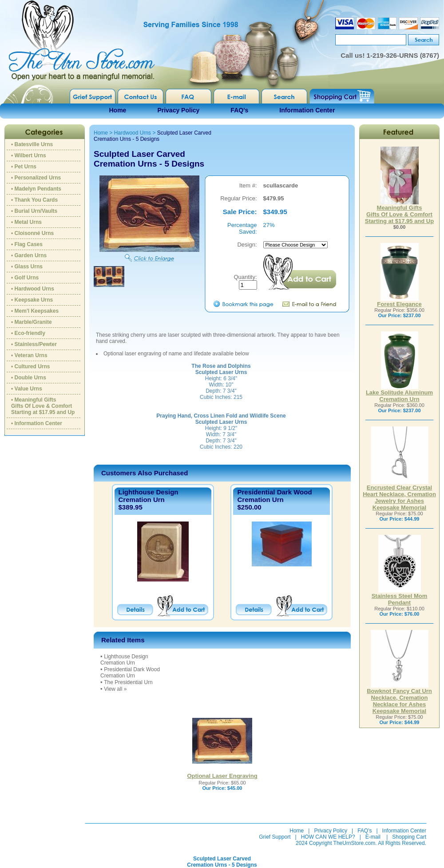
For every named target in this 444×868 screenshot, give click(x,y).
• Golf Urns (25, 278)
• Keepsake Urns (32, 300)
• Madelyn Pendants (36, 189)
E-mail (373, 837)
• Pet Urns (24, 167)
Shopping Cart (409, 837)
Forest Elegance (399, 301)
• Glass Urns (27, 267)
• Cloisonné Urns (32, 233)
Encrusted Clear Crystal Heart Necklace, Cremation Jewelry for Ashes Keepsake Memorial (399, 495)
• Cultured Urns (31, 366)
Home (118, 110)
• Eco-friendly (28, 333)
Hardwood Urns (133, 133)
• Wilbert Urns (29, 155)
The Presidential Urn (128, 682)
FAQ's (239, 110)
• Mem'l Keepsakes (35, 311)
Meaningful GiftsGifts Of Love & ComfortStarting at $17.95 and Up (399, 212)
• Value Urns (27, 389)
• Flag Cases (27, 244)
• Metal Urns (26, 222)
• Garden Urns (29, 255)
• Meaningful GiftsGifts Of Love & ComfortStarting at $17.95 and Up (43, 406)
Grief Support (275, 837)
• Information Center (37, 423)
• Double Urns (29, 378)
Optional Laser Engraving (222, 776)
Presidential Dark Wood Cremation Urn (274, 496)
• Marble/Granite (32, 322)
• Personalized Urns (36, 178)
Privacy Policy (178, 110)
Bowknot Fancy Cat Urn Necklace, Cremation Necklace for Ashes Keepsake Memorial (399, 698)
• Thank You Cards (34, 200)
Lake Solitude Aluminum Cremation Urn (399, 393)
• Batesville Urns (32, 144)
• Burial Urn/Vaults (34, 211)
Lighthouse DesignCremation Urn (149, 496)
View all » (115, 689)
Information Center (307, 110)
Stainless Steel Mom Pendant (400, 597)
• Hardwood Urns (33, 289)
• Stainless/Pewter (34, 344)
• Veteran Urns (29, 355)
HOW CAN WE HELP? (328, 837)
